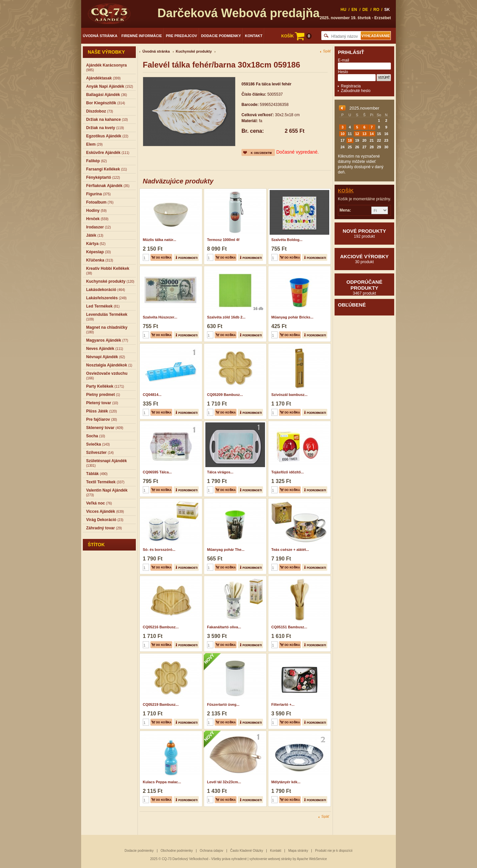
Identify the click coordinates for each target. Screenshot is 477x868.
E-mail (344, 60)
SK (387, 10)
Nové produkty (364, 233)
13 (364, 134)
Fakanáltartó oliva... (224, 627)
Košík (346, 191)
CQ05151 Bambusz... (289, 627)
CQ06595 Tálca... (157, 472)
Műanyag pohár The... (226, 550)
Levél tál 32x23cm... (224, 782)
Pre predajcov (182, 36)
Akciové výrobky (364, 259)
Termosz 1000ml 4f (223, 240)
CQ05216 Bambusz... (161, 627)
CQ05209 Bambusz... (225, 395)
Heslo (343, 72)
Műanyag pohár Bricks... (292, 317)
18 (350, 140)
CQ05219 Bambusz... (161, 704)
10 (343, 134)
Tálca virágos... (220, 472)
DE (365, 10)
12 (357, 134)
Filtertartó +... (283, 704)
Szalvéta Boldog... (287, 240)
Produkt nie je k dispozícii (334, 851)
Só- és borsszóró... (159, 550)
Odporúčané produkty (364, 287)
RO (376, 10)
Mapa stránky (298, 851)
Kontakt (254, 36)
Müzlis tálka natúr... (159, 240)
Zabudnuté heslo (356, 91)
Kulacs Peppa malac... (162, 782)
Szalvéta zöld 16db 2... (226, 317)
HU (343, 10)
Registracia (351, 86)
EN (354, 10)
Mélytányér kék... (286, 782)
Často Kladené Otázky (247, 851)
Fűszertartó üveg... (223, 704)
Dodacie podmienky (221, 36)
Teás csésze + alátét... (290, 550)
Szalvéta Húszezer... (160, 317)
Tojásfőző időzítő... (288, 472)
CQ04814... (152, 395)
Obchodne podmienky (177, 851)
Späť (327, 51)
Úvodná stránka (100, 36)
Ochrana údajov (212, 851)
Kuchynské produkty (194, 51)
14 (372, 134)
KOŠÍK (296, 36)
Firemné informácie (142, 36)
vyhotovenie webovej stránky (271, 859)
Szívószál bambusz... (289, 395)
